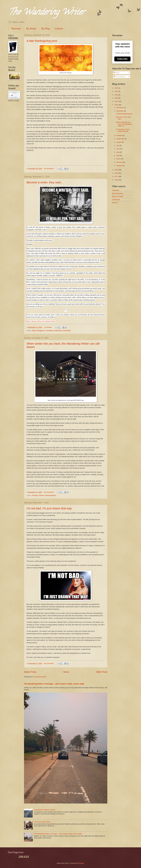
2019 (116, 170)
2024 (116, 91)
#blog (34, 331)
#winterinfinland (50, 495)
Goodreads (116, 200)
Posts (116, 73)
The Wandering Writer (47, 13)
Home (66, 672)
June (118, 149)
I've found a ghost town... (43, 822)
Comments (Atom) (40, 677)
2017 (116, 176)
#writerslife (67, 331)
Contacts (59, 29)
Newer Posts (30, 672)
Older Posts (102, 672)
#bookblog (49, 331)
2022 (116, 98)
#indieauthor (58, 331)
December (120, 108)
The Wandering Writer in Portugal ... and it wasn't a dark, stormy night (54, 684)
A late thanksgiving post (42, 41)
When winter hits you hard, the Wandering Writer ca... (124, 124)
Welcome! (16, 29)
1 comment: (48, 327)
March (119, 159)
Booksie (115, 203)
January (119, 166)
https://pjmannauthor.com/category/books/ (41, 321)
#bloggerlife (41, 331)
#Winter (42, 495)
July (118, 145)
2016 (116, 180)
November (120, 111)
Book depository (118, 193)
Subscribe (122, 59)
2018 (116, 173)
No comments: (49, 169)
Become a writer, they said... (45, 182)
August (119, 142)
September (120, 139)
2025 (116, 88)
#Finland (35, 495)
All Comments (119, 77)
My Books (31, 29)
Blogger (81, 863)
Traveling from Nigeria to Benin (45, 810)
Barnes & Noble (118, 196)
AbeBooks (116, 190)
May (118, 152)
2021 (116, 101)
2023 (116, 95)
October (119, 135)
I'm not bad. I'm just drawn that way (49, 508)
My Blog (46, 29)
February (120, 162)
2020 (116, 105)
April (118, 156)
